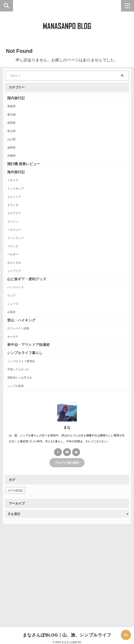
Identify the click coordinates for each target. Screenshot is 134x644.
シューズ (15, 369)
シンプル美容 (19, 472)
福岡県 (14, 164)
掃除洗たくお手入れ (23, 461)
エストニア (17, 225)
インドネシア (19, 214)
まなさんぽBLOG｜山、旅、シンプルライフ (67, 631)
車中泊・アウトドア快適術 (28, 420)
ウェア (14, 358)
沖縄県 (14, 175)
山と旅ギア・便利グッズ (27, 337)
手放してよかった (22, 449)
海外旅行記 (16, 193)
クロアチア (17, 248)
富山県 (14, 142)
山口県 (14, 153)
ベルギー (15, 304)
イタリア (15, 203)
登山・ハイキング (21, 390)
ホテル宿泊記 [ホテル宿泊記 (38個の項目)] (15, 578)
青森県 (14, 108)
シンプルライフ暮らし (25, 429)
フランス (15, 293)
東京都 (14, 119)
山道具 (14, 380)
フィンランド (19, 282)
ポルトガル (17, 316)
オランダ (15, 237)
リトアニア (17, 327)
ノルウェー (17, 270)
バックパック (19, 346)
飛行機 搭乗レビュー (24, 185)
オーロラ (15, 411)
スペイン (15, 259)
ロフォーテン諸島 (22, 399)
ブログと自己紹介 (67, 550)
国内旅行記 (16, 98)
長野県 (14, 130)
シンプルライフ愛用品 (25, 438)
